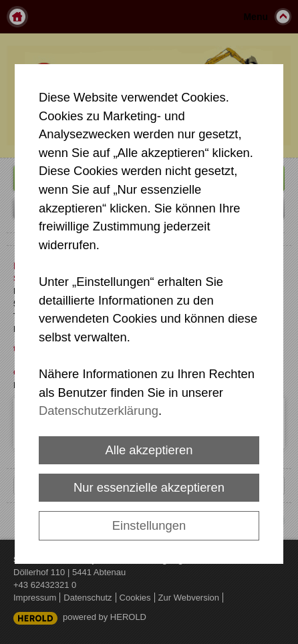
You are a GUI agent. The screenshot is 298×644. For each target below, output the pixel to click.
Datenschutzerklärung (99, 411)
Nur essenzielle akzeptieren (149, 487)
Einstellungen (149, 525)
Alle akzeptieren (149, 450)
